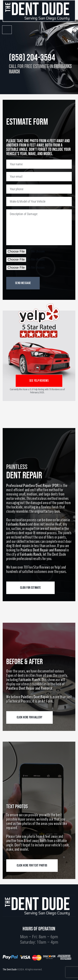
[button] (7, 30)
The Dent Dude (10, 969)
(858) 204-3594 (32, 58)
